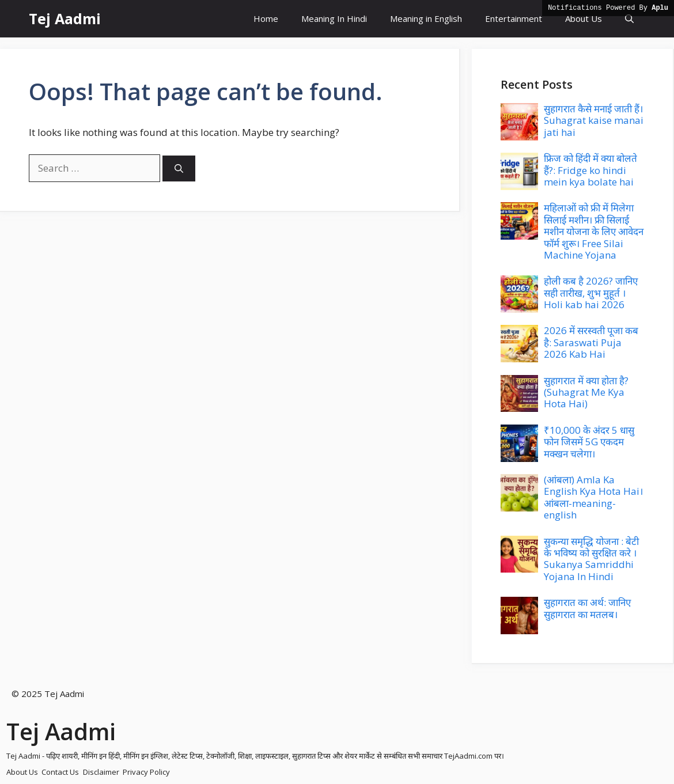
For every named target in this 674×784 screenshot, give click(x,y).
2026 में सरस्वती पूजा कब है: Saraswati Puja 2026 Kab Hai (591, 342)
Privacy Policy (146, 772)
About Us (584, 18)
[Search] (179, 168)
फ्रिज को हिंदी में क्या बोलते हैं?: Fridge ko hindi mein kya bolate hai (590, 170)
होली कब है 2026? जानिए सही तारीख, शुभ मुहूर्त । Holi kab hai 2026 (591, 293)
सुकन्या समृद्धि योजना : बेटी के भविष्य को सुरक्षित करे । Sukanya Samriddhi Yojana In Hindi (591, 559)
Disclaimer (101, 772)
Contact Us (60, 772)
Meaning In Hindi (334, 18)
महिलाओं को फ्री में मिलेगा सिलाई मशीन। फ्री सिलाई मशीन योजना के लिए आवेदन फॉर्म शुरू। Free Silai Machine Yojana (594, 231)
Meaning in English (426, 18)
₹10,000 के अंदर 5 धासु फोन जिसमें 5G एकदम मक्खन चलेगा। (589, 442)
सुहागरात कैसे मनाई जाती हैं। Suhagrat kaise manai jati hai (594, 120)
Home (266, 18)
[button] (629, 19)
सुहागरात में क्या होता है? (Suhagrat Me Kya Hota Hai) (586, 392)
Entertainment (514, 18)
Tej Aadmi (65, 18)
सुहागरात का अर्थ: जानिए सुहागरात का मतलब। (587, 608)
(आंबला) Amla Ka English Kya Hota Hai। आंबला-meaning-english (593, 497)
